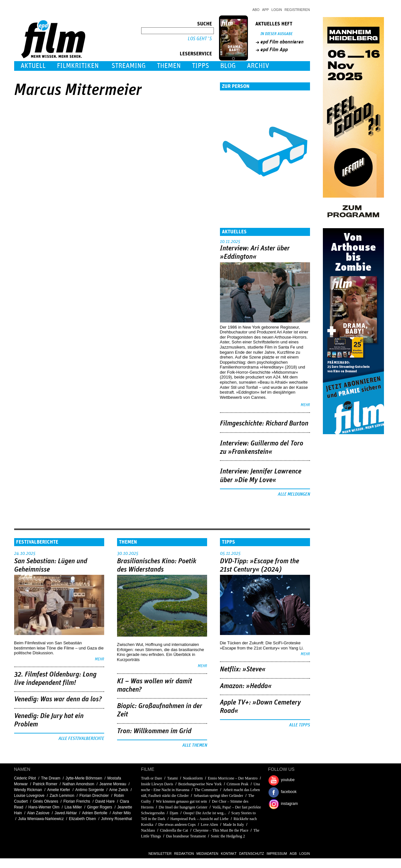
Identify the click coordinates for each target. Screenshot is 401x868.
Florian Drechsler (94, 796)
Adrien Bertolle (95, 813)
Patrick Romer (45, 784)
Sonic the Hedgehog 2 (228, 836)
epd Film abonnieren (282, 42)
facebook (289, 792)
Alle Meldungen (294, 494)
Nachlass (148, 830)
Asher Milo (122, 813)
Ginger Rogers (100, 807)
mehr (305, 405)
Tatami (173, 778)
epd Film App (274, 50)
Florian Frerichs (77, 801)
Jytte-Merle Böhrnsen (84, 778)
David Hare (105, 801)
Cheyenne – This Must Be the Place (221, 830)
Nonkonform (193, 778)
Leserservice (196, 54)
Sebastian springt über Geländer (219, 796)
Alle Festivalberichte (81, 739)
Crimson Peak (238, 784)
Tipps (200, 66)
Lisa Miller (73, 807)
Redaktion (184, 854)
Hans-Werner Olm (44, 807)
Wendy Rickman (28, 790)
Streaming (129, 66)
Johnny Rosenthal (116, 819)
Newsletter (160, 854)
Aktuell (33, 66)
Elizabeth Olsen (82, 819)
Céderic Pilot (25, 778)
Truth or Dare (152, 778)
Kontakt (229, 854)
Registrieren (297, 10)
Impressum (277, 854)
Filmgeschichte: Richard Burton (264, 424)
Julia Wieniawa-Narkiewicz (41, 819)
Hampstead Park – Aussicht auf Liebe (200, 819)
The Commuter (206, 790)
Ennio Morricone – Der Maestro (233, 778)
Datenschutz (252, 854)
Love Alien (209, 825)
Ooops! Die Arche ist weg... (205, 813)
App (265, 10)
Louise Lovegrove (29, 796)
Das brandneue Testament (186, 836)
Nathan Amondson (78, 784)
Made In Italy (234, 825)
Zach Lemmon (62, 796)
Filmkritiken (78, 66)
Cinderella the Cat (174, 830)
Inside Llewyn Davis (157, 784)
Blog (228, 66)
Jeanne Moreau (113, 784)
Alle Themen (195, 745)
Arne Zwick (119, 790)
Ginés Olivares (46, 801)
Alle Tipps (300, 725)
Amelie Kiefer (59, 790)
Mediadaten (207, 854)
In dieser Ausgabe (277, 34)
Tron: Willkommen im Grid (154, 731)
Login (277, 10)
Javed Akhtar (66, 813)
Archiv (258, 66)
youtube (288, 780)
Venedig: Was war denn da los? (58, 699)
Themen (169, 66)
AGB (293, 854)
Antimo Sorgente (90, 790)
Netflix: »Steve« (243, 669)
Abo (256, 10)
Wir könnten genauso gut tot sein (182, 801)
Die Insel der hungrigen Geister (183, 807)
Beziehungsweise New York (200, 784)
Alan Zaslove (38, 813)
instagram (290, 804)
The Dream (51, 778)
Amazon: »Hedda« (246, 686)
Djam (174, 813)
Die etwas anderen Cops (177, 825)
